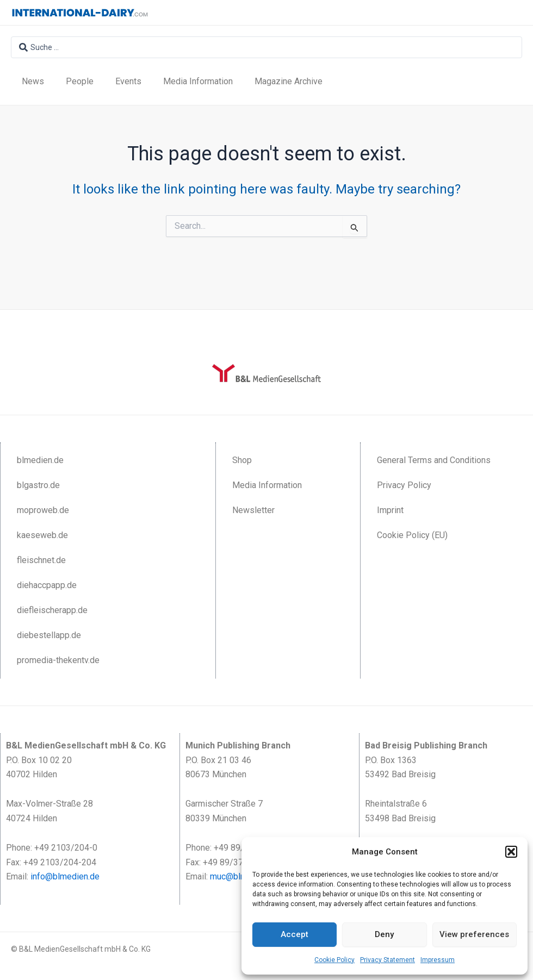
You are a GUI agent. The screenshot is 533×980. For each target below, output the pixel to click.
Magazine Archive (289, 81)
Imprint (390, 510)
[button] (511, 852)
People (80, 81)
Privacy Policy (404, 485)
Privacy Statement (388, 960)
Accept (295, 934)
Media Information (198, 81)
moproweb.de (43, 510)
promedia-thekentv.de (58, 660)
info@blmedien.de (65, 876)
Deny (384, 934)
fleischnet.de (41, 560)
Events (128, 81)
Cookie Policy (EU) (412, 535)
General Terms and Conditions (434, 460)
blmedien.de (40, 460)
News (33, 81)
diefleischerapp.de (52, 610)
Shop (242, 460)
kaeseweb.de (42, 535)
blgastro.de (38, 485)
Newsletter (253, 510)
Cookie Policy (334, 960)
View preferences (474, 934)
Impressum (438, 960)
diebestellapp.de (49, 635)
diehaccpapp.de (47, 585)
